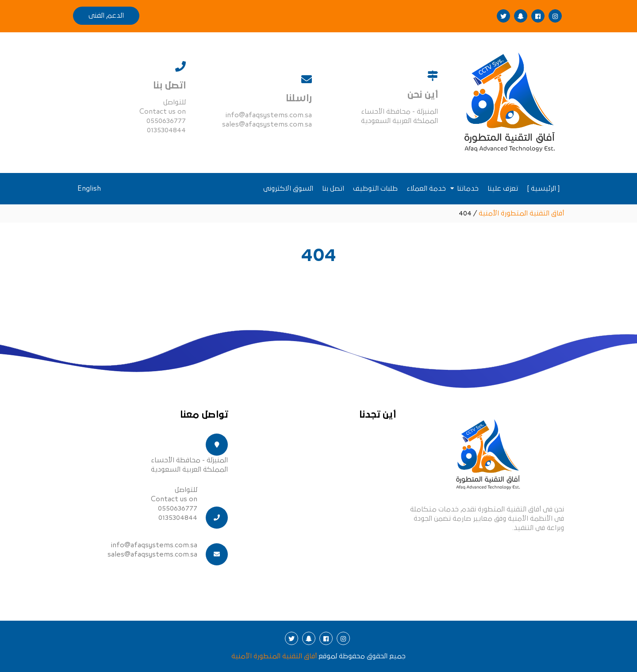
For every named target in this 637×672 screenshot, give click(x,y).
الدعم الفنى (106, 15)
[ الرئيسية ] (543, 188)
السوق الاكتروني (288, 188)
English (89, 188)
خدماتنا (468, 188)
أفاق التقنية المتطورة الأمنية (274, 656)
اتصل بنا (333, 188)
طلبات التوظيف (375, 188)
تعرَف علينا (503, 188)
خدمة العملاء (426, 188)
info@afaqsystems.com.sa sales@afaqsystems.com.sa (152, 550)
